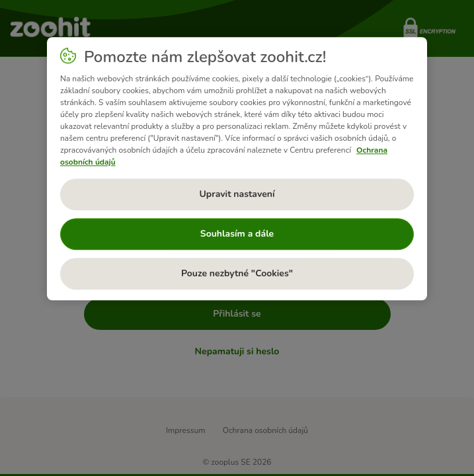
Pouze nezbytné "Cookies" (237, 273)
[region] (237, 169)
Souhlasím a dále (237, 234)
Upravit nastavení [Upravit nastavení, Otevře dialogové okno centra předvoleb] (237, 194)
